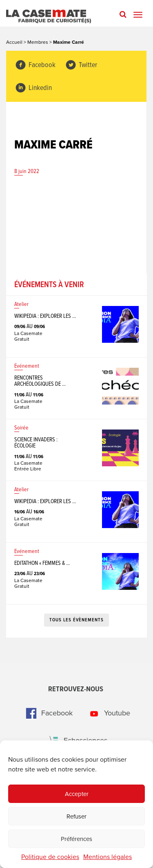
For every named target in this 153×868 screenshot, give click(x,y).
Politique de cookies (50, 857)
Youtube (107, 713)
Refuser (76, 816)
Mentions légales (108, 857)
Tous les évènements (76, 620)
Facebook (35, 65)
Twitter (81, 65)
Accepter (77, 794)
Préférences (76, 839)
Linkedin (33, 88)
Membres (38, 42)
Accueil (14, 42)
